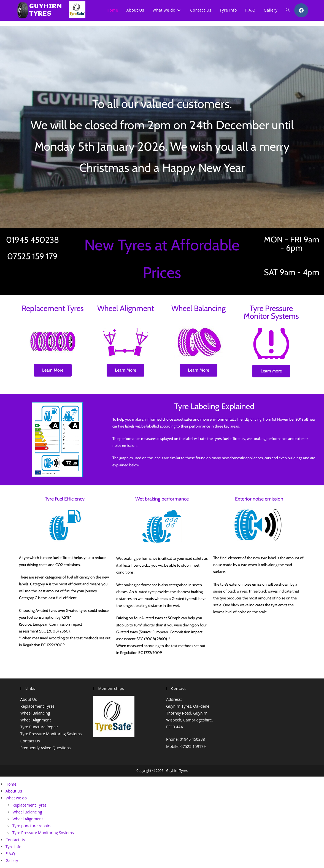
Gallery (12, 860)
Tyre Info (13, 847)
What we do (16, 798)
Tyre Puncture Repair (39, 727)
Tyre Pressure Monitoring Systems (51, 734)
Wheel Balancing (35, 713)
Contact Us (30, 741)
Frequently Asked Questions (46, 748)
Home (11, 784)
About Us (29, 699)
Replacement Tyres (37, 706)
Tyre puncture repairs (32, 826)
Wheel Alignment (36, 720)
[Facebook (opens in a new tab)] (301, 10)
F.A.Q (10, 854)
